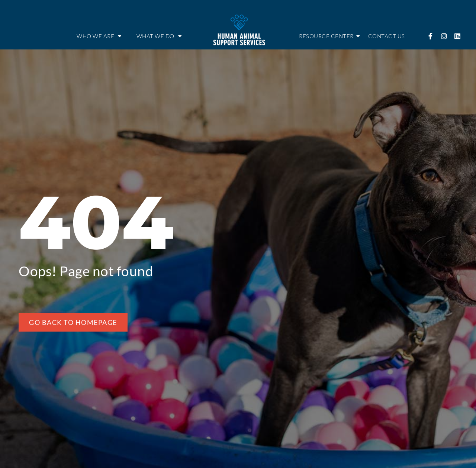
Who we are (99, 36)
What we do (159, 36)
